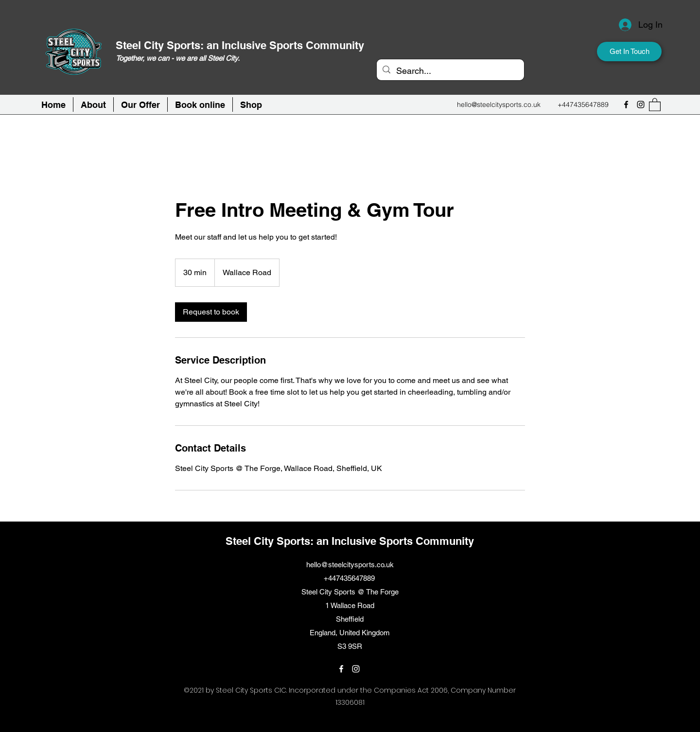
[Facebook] (626, 105)
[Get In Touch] (629, 52)
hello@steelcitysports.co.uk (499, 105)
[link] (211, 312)
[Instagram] (641, 105)
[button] (200, 105)
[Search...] (450, 71)
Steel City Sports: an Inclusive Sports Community (240, 45)
